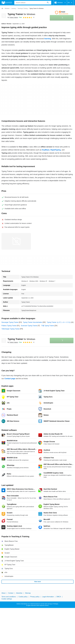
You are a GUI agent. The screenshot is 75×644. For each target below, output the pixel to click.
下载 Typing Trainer (48, 326)
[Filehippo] (7, 3)
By (13, 17)
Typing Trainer (21, 14)
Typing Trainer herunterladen (33, 322)
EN (70, 3)
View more (38, 582)
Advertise (19, 593)
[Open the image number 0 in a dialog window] (16, 241)
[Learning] (14, 9)
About (4, 593)
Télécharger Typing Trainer (11, 329)
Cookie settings (7, 599)
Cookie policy (23, 597)
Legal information (48, 597)
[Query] (33, 3)
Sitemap (28, 593)
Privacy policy (35, 597)
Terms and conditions (9, 597)
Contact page (10, 379)
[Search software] (48, 3)
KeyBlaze (45, 150)
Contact (11, 593)
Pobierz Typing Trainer (9, 326)
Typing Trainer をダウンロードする (59, 322)
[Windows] (7, 9)
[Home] (2, 8)
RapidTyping (55, 150)
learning (47, 39)
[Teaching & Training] (23, 9)
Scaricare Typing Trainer (29, 326)
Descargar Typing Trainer (10, 322)
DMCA (59, 597)
